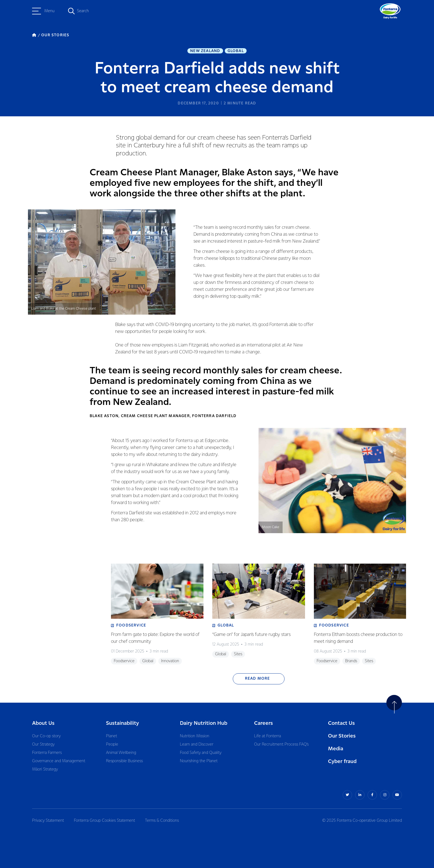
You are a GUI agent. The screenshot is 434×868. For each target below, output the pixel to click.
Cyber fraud (342, 762)
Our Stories (342, 736)
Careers (263, 723)
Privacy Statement (48, 821)
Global (236, 51)
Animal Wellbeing (121, 753)
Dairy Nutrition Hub (204, 723)
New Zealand (205, 51)
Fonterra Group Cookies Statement (104, 821)
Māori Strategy (45, 769)
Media (336, 749)
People (112, 744)
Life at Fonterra (268, 736)
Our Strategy (43, 744)
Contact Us (341, 723)
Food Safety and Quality (201, 753)
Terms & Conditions (162, 821)
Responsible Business (124, 761)
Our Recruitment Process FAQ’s (281, 744)
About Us (43, 723)
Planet (112, 736)
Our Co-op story (46, 736)
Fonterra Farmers (47, 753)
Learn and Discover (197, 744)
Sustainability (122, 723)
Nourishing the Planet (199, 761)
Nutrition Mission (195, 736)
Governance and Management (59, 761)
